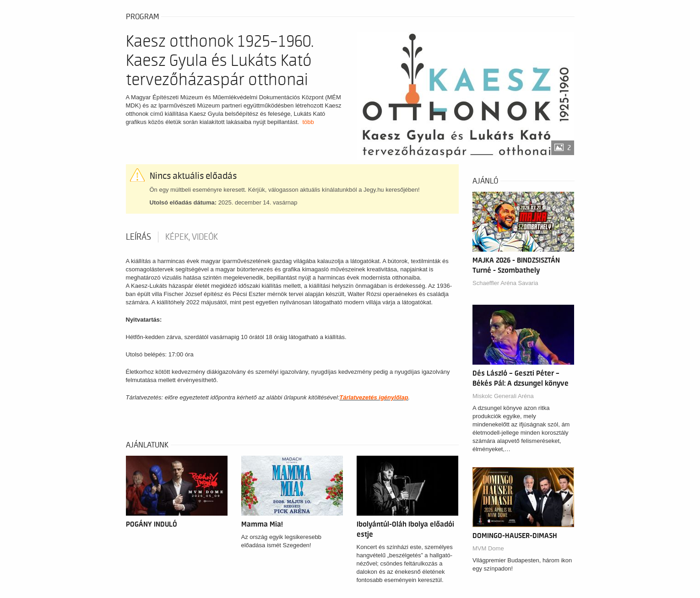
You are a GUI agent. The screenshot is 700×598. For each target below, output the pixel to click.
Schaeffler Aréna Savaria (505, 283)
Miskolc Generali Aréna (503, 396)
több (308, 122)
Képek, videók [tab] (192, 237)
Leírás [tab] (138, 237)
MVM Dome (488, 548)
